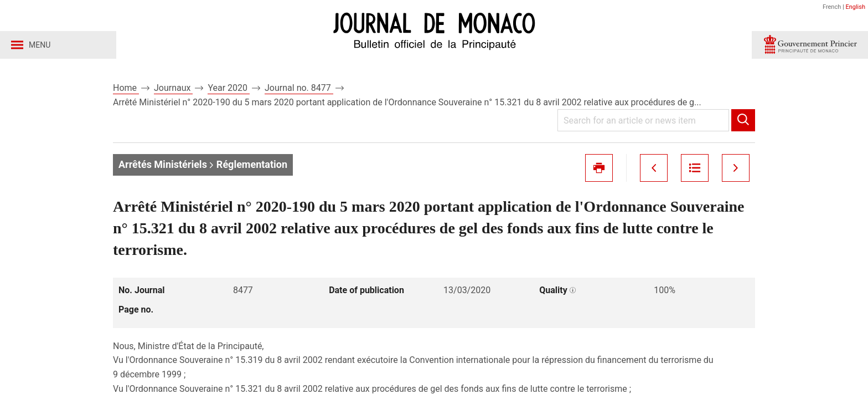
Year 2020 (229, 88)
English (855, 7)
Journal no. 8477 (299, 88)
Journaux (173, 88)
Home (126, 88)
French (832, 7)
